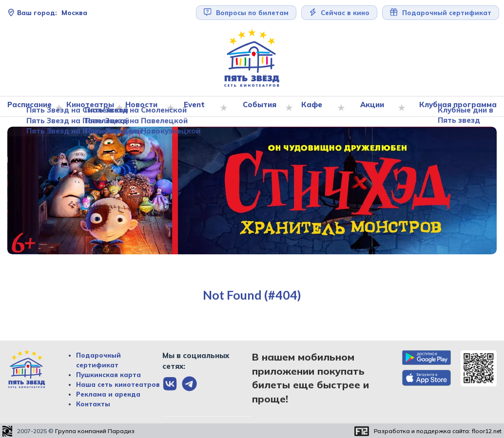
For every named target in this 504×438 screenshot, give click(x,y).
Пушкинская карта (108, 375)
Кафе (317, 107)
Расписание (34, 107)
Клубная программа (456, 107)
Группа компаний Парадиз (95, 431)
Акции (375, 107)
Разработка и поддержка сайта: (438, 431)
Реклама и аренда (108, 395)
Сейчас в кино (339, 12)
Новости (152, 107)
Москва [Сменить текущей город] (47, 13)
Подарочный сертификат (441, 12)
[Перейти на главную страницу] (252, 58)
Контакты (93, 404)
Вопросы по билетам (246, 12)
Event (203, 107)
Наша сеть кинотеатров (118, 385)
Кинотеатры (96, 107)
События (266, 107)
